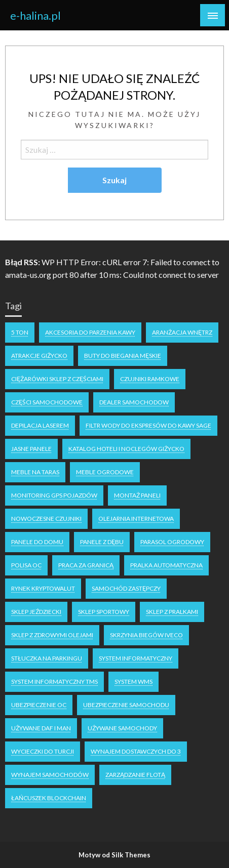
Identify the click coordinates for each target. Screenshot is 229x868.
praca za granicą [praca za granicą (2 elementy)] (86, 565)
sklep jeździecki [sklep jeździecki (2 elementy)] (36, 612)
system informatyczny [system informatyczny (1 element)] (136, 658)
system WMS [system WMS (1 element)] (133, 681)
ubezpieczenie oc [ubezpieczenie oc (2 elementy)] (39, 705)
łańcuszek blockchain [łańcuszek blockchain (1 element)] (49, 798)
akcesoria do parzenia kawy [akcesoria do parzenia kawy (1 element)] (90, 332)
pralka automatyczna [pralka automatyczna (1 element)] (166, 565)
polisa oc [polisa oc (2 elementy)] (26, 565)
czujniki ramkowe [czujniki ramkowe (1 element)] (150, 379)
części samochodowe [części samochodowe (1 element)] (47, 402)
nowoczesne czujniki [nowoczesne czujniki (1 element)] (46, 519)
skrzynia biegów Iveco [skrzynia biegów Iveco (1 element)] (146, 635)
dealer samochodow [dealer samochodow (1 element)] (134, 402)
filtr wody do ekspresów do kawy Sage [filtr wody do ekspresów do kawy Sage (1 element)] (148, 425)
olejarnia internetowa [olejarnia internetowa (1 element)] (136, 519)
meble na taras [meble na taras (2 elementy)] (35, 472)
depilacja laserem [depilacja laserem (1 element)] (40, 425)
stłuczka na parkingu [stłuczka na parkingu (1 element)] (47, 658)
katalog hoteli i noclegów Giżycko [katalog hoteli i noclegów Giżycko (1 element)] (126, 449)
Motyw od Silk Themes (114, 855)
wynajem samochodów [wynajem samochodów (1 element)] (50, 775)
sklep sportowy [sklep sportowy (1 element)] (104, 612)
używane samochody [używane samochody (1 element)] (122, 728)
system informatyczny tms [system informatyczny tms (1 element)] (54, 681)
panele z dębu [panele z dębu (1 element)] (102, 542)
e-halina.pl (35, 16)
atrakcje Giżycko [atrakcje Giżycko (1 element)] (39, 356)
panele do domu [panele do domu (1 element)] (37, 542)
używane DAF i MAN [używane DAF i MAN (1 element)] (41, 728)
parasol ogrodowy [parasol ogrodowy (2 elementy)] (172, 542)
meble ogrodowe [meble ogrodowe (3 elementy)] (105, 472)
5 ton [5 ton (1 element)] (20, 332)
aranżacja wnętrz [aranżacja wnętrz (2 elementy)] (182, 332)
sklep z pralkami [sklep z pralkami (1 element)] (172, 612)
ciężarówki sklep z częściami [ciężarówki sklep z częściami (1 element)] (57, 379)
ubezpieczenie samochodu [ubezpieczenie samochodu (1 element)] (126, 705)
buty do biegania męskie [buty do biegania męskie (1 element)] (123, 356)
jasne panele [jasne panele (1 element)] (31, 449)
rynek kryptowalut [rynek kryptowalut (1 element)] (43, 588)
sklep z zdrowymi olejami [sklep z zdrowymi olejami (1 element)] (52, 635)
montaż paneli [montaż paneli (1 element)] (137, 495)
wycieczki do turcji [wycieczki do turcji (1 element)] (43, 751)
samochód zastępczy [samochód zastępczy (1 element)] (126, 588)
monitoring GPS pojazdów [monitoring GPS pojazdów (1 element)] (54, 495)
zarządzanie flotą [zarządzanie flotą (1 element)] (135, 775)
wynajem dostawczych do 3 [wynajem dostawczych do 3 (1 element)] (136, 751)
